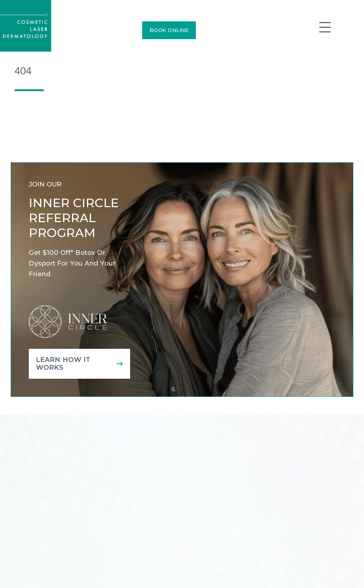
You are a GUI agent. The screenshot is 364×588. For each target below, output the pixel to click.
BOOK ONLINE (169, 30)
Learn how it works (63, 364)
